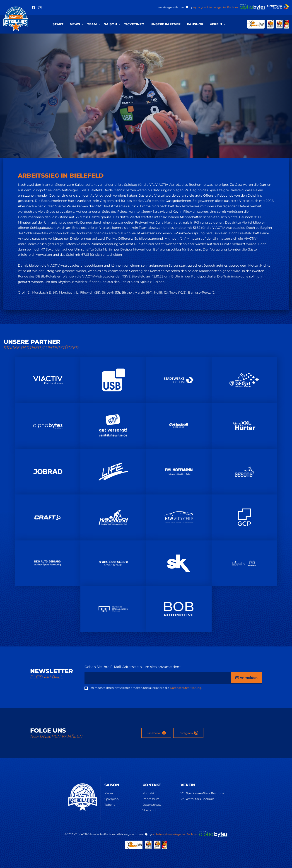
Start (58, 24)
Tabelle (110, 805)
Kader (109, 793)
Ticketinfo (134, 24)
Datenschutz (152, 805)
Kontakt (148, 793)
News (75, 24)
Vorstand (149, 810)
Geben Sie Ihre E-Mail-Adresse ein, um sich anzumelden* (133, 667)
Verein (216, 24)
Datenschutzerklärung (186, 688)
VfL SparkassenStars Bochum (202, 793)
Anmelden (246, 678)
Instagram (188, 733)
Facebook (156, 733)
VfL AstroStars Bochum (197, 799)
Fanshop (195, 24)
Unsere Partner (166, 24)
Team (92, 24)
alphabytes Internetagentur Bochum (216, 7)
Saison (110, 24)
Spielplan (112, 799)
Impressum (151, 799)
